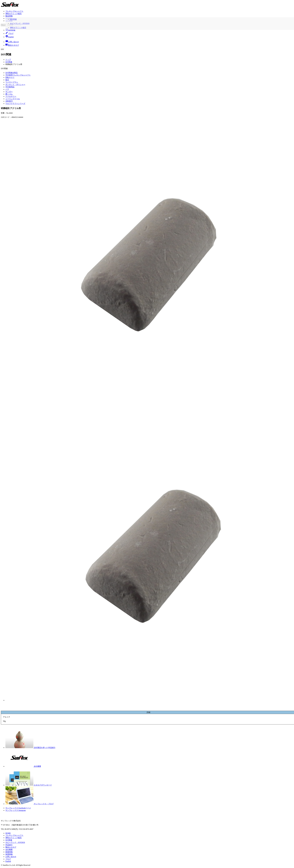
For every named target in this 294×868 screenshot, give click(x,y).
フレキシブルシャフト (14, 11)
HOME (8, 833)
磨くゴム (9, 94)
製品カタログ (11, 847)
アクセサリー (11, 96)
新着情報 (9, 852)
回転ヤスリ (10, 77)
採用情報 (10, 30)
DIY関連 (9, 62)
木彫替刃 (9, 101)
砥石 (7, 80)
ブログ (9, 33)
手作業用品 (10, 87)
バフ (7, 89)
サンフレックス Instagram (16, 810)
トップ (8, 60)
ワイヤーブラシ (12, 82)
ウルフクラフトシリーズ (15, 104)
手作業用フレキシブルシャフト (18, 75)
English (10, 37)
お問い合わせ (11, 857)
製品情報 (9, 16)
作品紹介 (9, 18)
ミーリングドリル (13, 99)
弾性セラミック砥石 (14, 14)
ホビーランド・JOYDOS (15, 842)
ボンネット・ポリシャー (15, 85)
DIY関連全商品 (11, 73)
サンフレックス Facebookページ (18, 808)
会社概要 (9, 21)
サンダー (9, 92)
